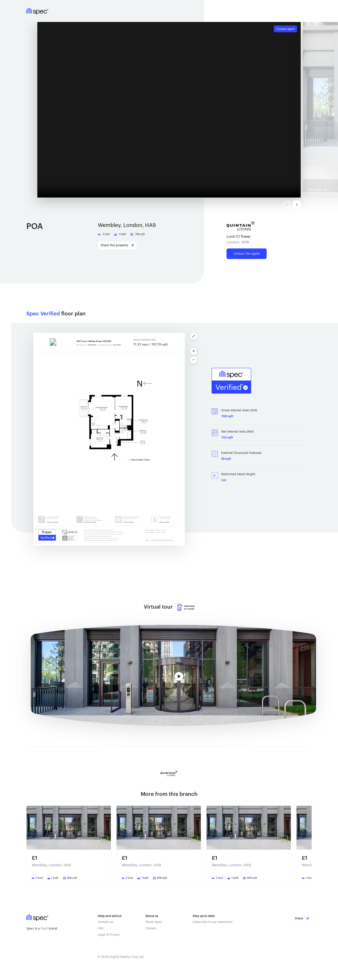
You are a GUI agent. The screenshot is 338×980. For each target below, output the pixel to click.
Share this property (117, 245)
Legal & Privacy (109, 935)
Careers (151, 928)
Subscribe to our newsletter (213, 922)
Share (302, 919)
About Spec (154, 922)
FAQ (101, 928)
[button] (170, 110)
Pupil (44, 929)
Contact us (105, 922)
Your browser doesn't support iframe (169, 110)
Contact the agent (247, 254)
